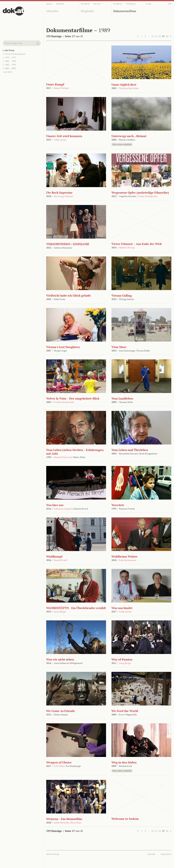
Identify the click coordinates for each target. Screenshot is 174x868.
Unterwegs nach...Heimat (129, 136)
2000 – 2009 (10, 68)
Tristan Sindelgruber (148, 196)
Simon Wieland (61, 88)
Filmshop (131, 4)
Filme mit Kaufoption (15, 54)
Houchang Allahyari (64, 196)
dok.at (49, 4)
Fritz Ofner (59, 766)
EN (170, 4)
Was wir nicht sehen (60, 659)
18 (167, 36)
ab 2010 (8, 72)
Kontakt (60, 4)
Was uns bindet (122, 608)
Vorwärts (118, 505)
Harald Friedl (60, 560)
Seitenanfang (52, 854)
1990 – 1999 (10, 65)
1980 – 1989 (10, 61)
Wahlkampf (54, 556)
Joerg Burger (125, 663)
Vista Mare (119, 347)
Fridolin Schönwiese (64, 402)
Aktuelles (52, 11)
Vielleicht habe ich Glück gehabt (68, 295)
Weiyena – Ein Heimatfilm (64, 819)
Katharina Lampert (63, 509)
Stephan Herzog (127, 248)
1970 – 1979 (10, 58)
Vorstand (85, 4)
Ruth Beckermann (128, 560)
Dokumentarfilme (125, 11)
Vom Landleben (122, 398)
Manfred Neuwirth (63, 457)
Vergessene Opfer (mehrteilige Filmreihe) (140, 193)
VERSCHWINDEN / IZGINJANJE (68, 244)
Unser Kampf (55, 84)
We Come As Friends (60, 711)
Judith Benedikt (61, 823)
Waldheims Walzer (125, 556)
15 (156, 36)
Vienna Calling (122, 295)
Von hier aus (55, 505)
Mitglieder (87, 11)
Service (97, 4)
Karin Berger (60, 612)
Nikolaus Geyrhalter (129, 88)
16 (160, 36)
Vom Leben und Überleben (130, 450)
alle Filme (9, 50)
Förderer (118, 4)
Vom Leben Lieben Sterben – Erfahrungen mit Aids (75, 452)
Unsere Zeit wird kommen (64, 136)
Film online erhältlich (122, 144)
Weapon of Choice (59, 762)
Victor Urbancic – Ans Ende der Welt (137, 244)
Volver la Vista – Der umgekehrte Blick (73, 398)
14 (152, 36)
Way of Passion (122, 659)
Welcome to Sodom (125, 819)
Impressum (166, 854)
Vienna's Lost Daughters (63, 347)
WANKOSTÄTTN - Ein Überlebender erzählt (76, 608)
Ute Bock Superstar (59, 193)
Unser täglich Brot (124, 85)
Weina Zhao (76, 823)
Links (149, 4)
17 (163, 36)
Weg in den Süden (124, 762)
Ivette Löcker (60, 140)
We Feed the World (125, 711)
